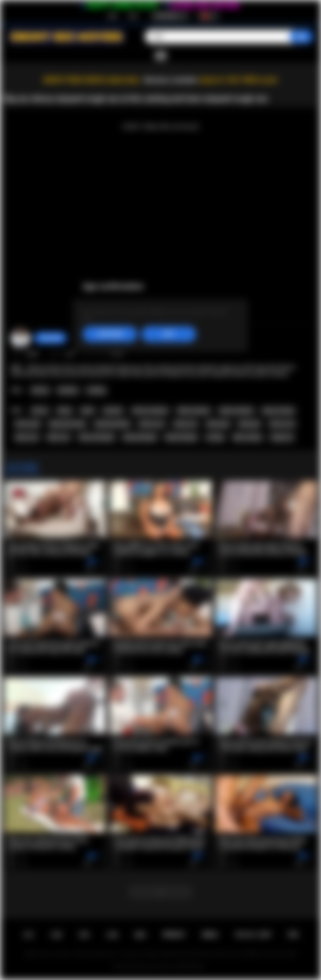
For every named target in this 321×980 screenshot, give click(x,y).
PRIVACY (174, 935)
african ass (152, 424)
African (40, 390)
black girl (249, 424)
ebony (65, 411)
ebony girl (218, 424)
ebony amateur (236, 411)
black (88, 411)
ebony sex (27, 437)
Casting (96, 390)
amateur (113, 411)
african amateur (150, 411)
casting (215, 437)
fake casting (247, 437)
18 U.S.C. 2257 (253, 935)
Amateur (68, 390)
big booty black (112, 424)
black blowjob (181, 437)
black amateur (194, 411)
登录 (133, 16)
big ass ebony (278, 411)
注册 (112, 16)
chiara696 (50, 338)
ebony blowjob (140, 437)
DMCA (210, 935)
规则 (140, 935)
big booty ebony (67, 424)
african (40, 411)
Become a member (171, 80)
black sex (59, 437)
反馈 (112, 935)
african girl (28, 424)
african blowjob (96, 437)
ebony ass (185, 424)
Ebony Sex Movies (155, 967)
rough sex (282, 437)
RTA (294, 935)
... (160, 892)
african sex (282, 424)
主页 (28, 935)
